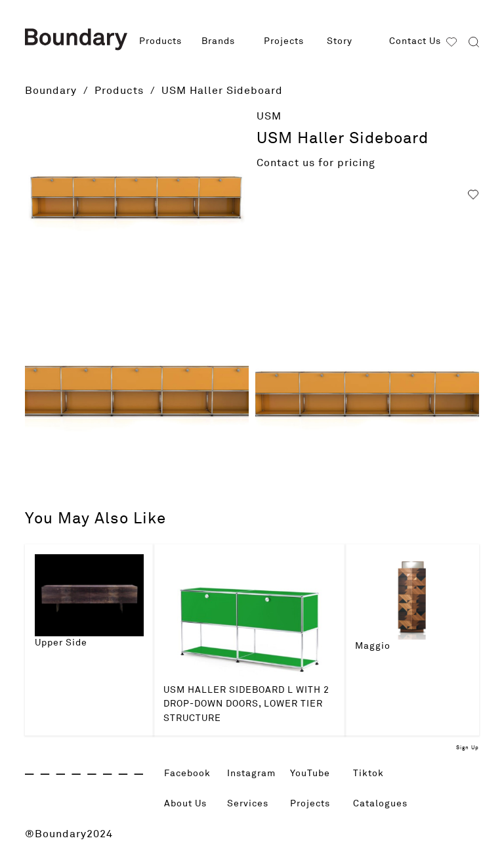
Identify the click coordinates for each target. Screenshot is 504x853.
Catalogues (384, 804)
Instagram (255, 774)
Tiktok (370, 774)
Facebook (191, 774)
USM (269, 116)
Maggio (373, 646)
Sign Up (468, 748)
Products (160, 41)
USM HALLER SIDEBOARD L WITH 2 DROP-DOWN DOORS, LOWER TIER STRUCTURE (246, 704)
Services (250, 804)
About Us (189, 804)
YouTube (313, 774)
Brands (218, 41)
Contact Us (415, 41)
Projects (284, 41)
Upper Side (61, 643)
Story (340, 41)
